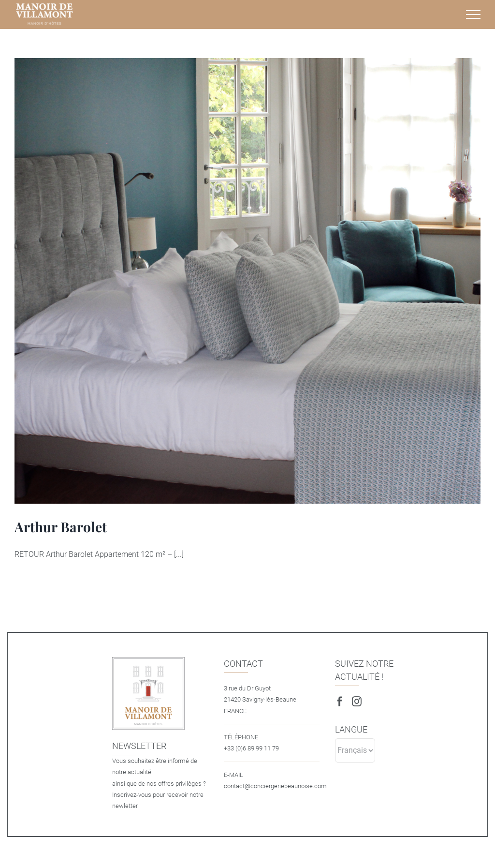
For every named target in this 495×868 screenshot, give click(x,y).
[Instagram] (357, 702)
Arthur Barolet (61, 527)
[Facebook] (340, 702)
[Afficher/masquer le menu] (473, 15)
